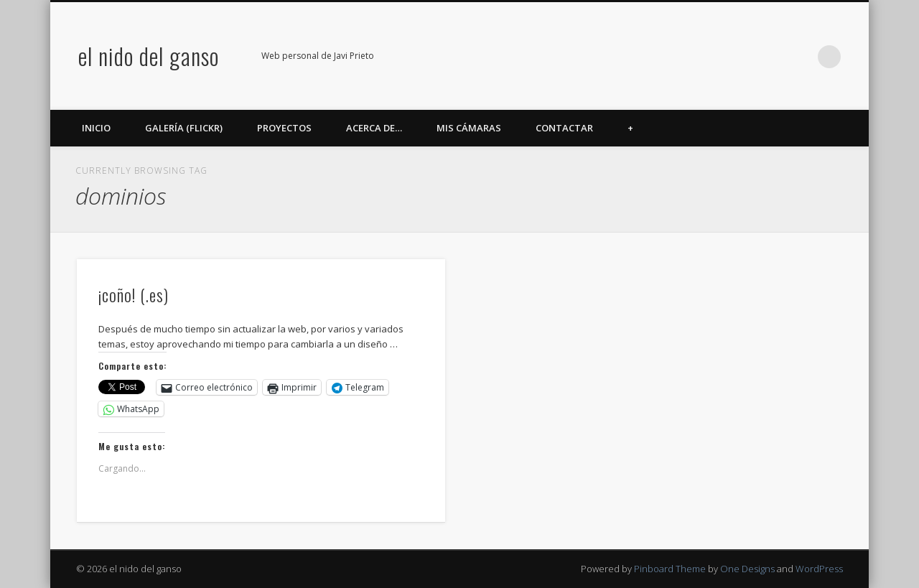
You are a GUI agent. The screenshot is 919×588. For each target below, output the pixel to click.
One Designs (747, 569)
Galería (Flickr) (184, 128)
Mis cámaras (469, 128)
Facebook (682, 57)
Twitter (712, 57)
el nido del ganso (149, 56)
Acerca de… (374, 128)
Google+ (770, 57)
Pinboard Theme (670, 569)
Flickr (741, 57)
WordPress (819, 569)
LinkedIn (800, 57)
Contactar (564, 128)
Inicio (96, 128)
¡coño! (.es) (134, 294)
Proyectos (284, 128)
